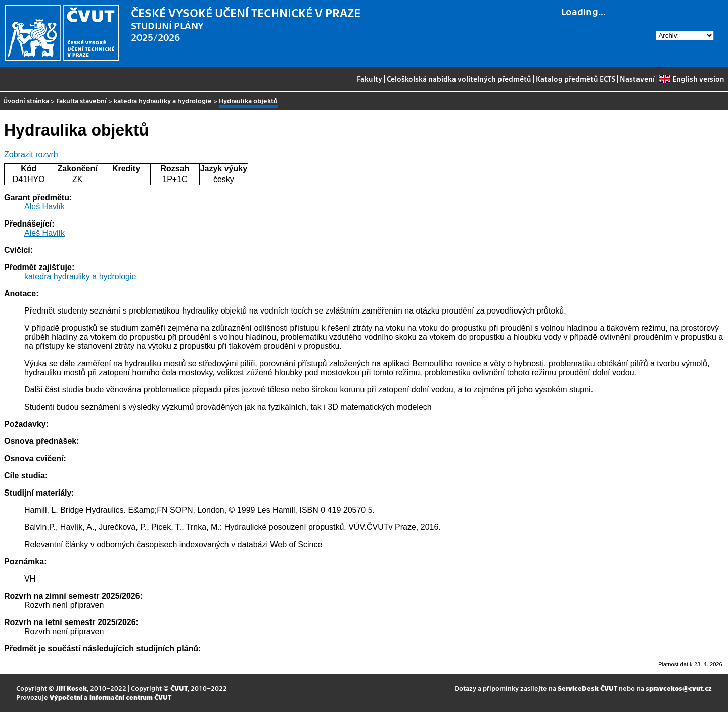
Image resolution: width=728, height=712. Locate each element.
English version (692, 79)
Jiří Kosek (71, 688)
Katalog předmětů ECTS (576, 79)
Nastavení (637, 79)
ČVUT (179, 688)
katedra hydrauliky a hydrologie (163, 100)
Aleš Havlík (44, 207)
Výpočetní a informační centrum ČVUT (110, 697)
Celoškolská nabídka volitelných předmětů (459, 79)
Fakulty (370, 79)
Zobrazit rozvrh (31, 154)
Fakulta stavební (81, 100)
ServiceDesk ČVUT (587, 688)
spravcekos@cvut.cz (679, 688)
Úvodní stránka (26, 100)
